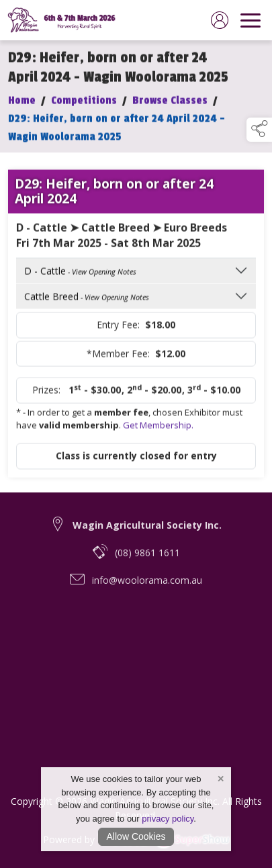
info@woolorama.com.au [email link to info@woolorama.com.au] (147, 588)
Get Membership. (158, 429)
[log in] (220, 20)
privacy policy (168, 819)
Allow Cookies (136, 836)
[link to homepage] (64, 20)
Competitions (84, 105)
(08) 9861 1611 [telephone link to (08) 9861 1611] (147, 560)
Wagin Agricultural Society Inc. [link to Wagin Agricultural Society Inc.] (147, 532)
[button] (259, 130)
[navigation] (251, 20)
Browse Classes (170, 105)
